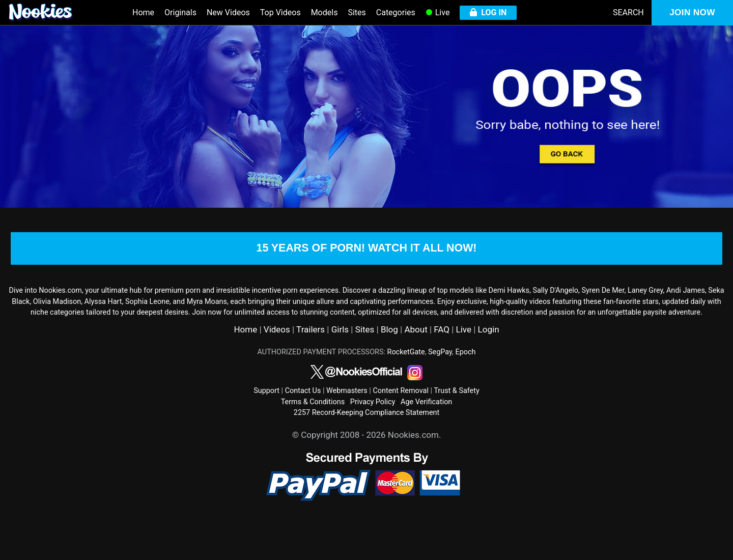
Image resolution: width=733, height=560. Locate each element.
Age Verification (426, 430)
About (416, 358)
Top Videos (280, 12)
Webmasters (347, 419)
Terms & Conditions (313, 430)
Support (266, 419)
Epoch (465, 380)
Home (143, 12)
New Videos (228, 12)
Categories (396, 12)
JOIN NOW (692, 13)
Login (489, 358)
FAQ (442, 358)
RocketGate (406, 380)
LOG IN (488, 12)
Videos (277, 358)
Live (438, 12)
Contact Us (303, 419)
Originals (180, 12)
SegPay (440, 380)
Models (325, 12)
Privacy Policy (373, 430)
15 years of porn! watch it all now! (366, 263)
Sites (357, 12)
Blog (389, 358)
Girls (340, 358)
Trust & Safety (456, 419)
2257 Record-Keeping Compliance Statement (366, 441)
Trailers (311, 358)
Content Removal (401, 419)
